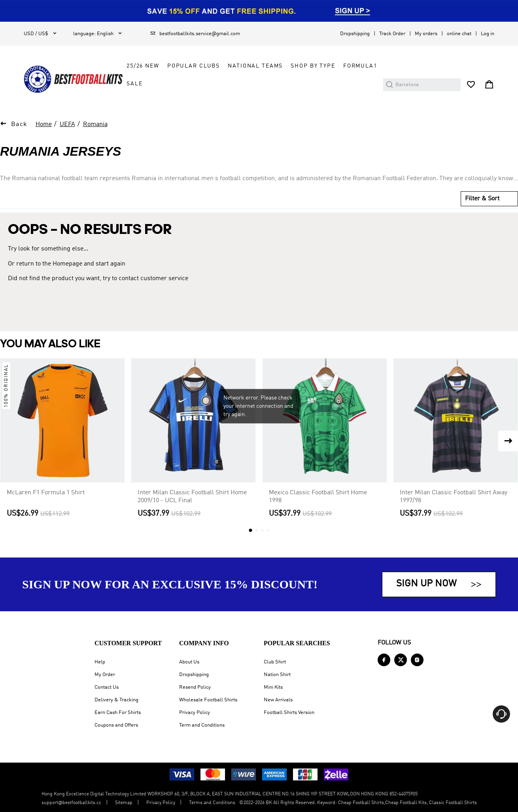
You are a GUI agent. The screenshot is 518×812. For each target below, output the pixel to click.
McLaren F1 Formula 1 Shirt (46, 493)
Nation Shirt (277, 675)
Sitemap (124, 803)
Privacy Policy (195, 713)
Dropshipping (355, 34)
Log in (488, 34)
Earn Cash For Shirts (118, 713)
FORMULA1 (360, 66)
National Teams (255, 66)
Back (19, 124)
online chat (459, 34)
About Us (189, 662)
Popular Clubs (194, 66)
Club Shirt (275, 662)
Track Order (392, 34)
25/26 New (143, 66)
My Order (105, 675)
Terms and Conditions (212, 803)
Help (100, 662)
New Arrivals (278, 700)
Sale (134, 84)
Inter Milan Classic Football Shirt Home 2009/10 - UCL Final (192, 497)
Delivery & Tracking (116, 700)
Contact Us (107, 687)
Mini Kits (273, 687)
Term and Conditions (202, 725)
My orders (426, 34)
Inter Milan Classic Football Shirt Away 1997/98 (454, 497)
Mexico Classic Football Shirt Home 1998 (318, 497)
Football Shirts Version (289, 713)
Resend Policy (195, 687)
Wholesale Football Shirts (208, 700)
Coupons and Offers (116, 725)
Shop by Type (313, 66)
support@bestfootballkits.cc (71, 803)
